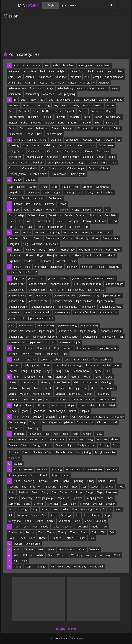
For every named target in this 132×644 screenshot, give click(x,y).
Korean (29, 348)
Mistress (60, 388)
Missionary (103, 394)
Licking (57, 371)
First (11, 227)
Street (54, 515)
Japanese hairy (46, 325)
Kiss (56, 348)
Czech (71, 145)
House (73, 261)
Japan (52, 278)
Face (30, 227)
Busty (95, 128)
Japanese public (17, 342)
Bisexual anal (114, 117)
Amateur (76, 77)
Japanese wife (16, 290)
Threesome (15, 532)
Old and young (85, 422)
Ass (46, 65)
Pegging (87, 434)
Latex (44, 359)
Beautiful (24, 111)
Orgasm (50, 417)
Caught (81, 162)
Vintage (29, 549)
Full (69, 227)
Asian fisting (32, 94)
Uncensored (33, 544)
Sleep (17, 481)
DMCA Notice (76, 638)
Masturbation (62, 382)
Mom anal (14, 399)
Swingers (22, 515)
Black (77, 100)
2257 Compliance (58, 638)
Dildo (55, 187)
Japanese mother (62, 301)
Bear (35, 111)
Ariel (87, 77)
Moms (12, 394)
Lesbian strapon (111, 365)
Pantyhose (35, 434)
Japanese (19, 278)
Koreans (68, 348)
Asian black (58, 83)
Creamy (13, 162)
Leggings (36, 371)
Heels (78, 255)
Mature (75, 377)
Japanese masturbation (22, 331)
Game (26, 238)
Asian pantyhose (59, 71)
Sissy (75, 487)
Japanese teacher (38, 301)
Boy (56, 105)
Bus (42, 100)
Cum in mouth (73, 151)
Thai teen (56, 538)
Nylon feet (57, 405)
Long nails (92, 365)
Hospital (60, 261)
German (39, 232)
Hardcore (30, 261)
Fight (20, 227)
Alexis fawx (68, 65)
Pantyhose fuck (17, 439)
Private (25, 445)
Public (65, 434)
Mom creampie (33, 399)
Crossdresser (106, 145)
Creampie (56, 140)
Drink (81, 192)
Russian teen (95, 469)
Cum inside (103, 151)
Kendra (37, 354)
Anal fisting (15, 83)
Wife (17, 555)
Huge (40, 255)
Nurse (28, 405)
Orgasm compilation (61, 422)
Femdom (51, 210)
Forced (87, 210)
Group (75, 232)
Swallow (23, 492)
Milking (26, 388)
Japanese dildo (42, 312)
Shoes (64, 492)
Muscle (24, 394)
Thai (34, 526)
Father (31, 215)
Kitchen (13, 354)
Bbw (34, 100)
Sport (119, 509)
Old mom (103, 422)
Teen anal (82, 526)
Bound (87, 123)
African (72, 83)
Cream (92, 168)
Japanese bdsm (114, 284)
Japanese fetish (70, 337)
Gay (16, 232)
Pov (62, 439)
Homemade (68, 250)
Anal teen (49, 94)
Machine (13, 388)
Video (82, 549)
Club (113, 162)
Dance (33, 187)
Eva (28, 204)
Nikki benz (42, 405)
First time (95, 215)
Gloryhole (14, 244)
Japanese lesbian (60, 284)
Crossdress (37, 162)
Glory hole (52, 244)
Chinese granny (17, 174)
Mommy (45, 382)
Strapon (13, 498)
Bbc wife (60, 117)
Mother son (90, 382)
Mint (29, 5)
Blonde (106, 128)
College (104, 168)
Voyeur (51, 549)
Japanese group (112, 295)
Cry (43, 168)
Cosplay (32, 140)
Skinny (91, 481)
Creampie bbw (38, 174)
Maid (76, 382)
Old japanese (101, 417)
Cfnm (58, 151)
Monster (60, 394)
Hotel (117, 250)
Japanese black (85, 301)
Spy (24, 487)
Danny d (13, 198)
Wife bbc (28, 555)
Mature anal (108, 388)
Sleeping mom (95, 498)
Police (72, 439)
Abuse (44, 83)
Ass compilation (114, 77)
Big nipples (26, 128)
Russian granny (17, 475)
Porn (115, 445)
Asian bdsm (36, 88)
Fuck (11, 221)
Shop (28, 521)
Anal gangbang (67, 94)
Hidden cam (15, 255)
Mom (17, 377)
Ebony (38, 204)
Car (80, 145)
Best (40, 134)
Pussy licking (83, 452)
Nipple (71, 405)
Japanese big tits (108, 312)
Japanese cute (16, 301)
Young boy (64, 566)
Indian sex (87, 267)
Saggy (90, 492)
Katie (65, 354)
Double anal (55, 198)
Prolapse (102, 439)
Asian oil (30, 77)
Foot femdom (43, 221)
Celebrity (49, 145)
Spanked (78, 498)
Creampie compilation (60, 162)
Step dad (108, 487)
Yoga (28, 566)
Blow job (36, 123)
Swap (35, 492)
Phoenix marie (64, 452)
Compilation (72, 140)
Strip (35, 509)
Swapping (86, 509)
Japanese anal (37, 278)
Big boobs (96, 111)
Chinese (19, 140)
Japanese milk (105, 301)
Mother (87, 377)
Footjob (37, 210)
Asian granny (87, 83)
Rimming (57, 469)
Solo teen (111, 492)
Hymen (98, 250)
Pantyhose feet (87, 445)
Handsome (45, 261)
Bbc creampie (54, 134)
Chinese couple (76, 168)
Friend (113, 221)
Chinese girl (15, 157)
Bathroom (111, 123)
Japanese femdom (84, 312)
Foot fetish (111, 215)
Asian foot (78, 71)
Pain (82, 439)
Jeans (11, 325)
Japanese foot (16, 284)
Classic (89, 151)
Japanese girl (88, 307)
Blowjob (98, 105)
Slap (99, 492)
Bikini (117, 128)
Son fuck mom (92, 515)
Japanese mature (92, 284)
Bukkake (33, 117)
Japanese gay (62, 312)
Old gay (37, 417)
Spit (44, 515)
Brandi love (64, 100)
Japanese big (90, 337)
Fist (108, 210)
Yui (52, 566)
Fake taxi (81, 215)
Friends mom (56, 227)
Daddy (18, 180)
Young (18, 566)
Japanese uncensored (41, 318)
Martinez (62, 399)
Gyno (99, 232)
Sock (27, 504)
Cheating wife (77, 174)
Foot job (73, 221)
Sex (54, 492)
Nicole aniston (87, 405)
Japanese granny (18, 307)
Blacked (103, 100)
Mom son (61, 377)
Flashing (86, 221)
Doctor (21, 187)
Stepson (111, 504)
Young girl (41, 566)
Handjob (30, 250)
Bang (61, 123)
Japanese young (67, 325)
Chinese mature (98, 162)
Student (95, 487)
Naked (73, 411)
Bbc (51, 100)
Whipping (105, 555)
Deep (46, 192)
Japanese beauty (67, 307)
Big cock (70, 111)
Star (65, 504)
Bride (11, 111)
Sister (55, 481)
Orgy (32, 422)
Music (94, 388)
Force (98, 210)
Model (38, 388)
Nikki (112, 405)
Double (66, 187)
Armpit (97, 77)
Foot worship (16, 215)
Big (48, 105)
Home (30, 255)
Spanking (78, 481)
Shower (85, 504)
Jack (121, 337)
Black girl (68, 128)
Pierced (60, 445)
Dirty (90, 192)
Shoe (120, 487)
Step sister (63, 498)
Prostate (13, 452)
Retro (33, 475)
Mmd (98, 377)
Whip (50, 555)
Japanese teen (37, 290)
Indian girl (72, 267)
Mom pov (75, 394)
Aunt (42, 71)
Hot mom (84, 250)
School (64, 487)
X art (25, 561)
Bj (15, 100)
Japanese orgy (88, 331)
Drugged (87, 187)
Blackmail (74, 123)
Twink (12, 538)
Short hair (53, 504)
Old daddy (118, 417)
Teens (51, 532)
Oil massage (33, 428)
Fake (42, 215)
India (28, 267)
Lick (56, 365)
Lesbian (19, 359)
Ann (19, 77)
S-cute (88, 521)
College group (16, 151)
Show (110, 498)
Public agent (49, 439)
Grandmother (110, 238)
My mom (77, 399)
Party (75, 434)
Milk (49, 377)
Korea (18, 348)
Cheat (100, 157)
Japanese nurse (67, 331)
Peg (90, 439)
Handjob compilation (59, 255)
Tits (103, 532)
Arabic (115, 88)
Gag (26, 244)
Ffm (86, 227)
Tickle (95, 526)
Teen (25, 526)
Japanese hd (108, 337)
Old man (64, 417)
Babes (12, 128)
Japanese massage (105, 278)
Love (47, 365)
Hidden (53, 250)
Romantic (42, 469)
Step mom (36, 487)
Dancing (69, 192)
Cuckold (88, 140)
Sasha (65, 509)
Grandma (14, 238)
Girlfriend (37, 244)
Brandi (55, 128)
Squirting (51, 487)
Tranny (62, 532)
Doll (76, 187)
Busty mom (15, 134)
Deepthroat (103, 187)
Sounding (101, 521)
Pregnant (19, 434)
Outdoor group (17, 422)
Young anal (96, 566)
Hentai (18, 250)
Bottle (87, 117)
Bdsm (24, 100)
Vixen (40, 549)
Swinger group (44, 498)
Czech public (56, 168)
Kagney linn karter (107, 348)
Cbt (98, 140)
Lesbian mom (81, 371)
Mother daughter (42, 394)
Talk (112, 532)
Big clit (110, 111)
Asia (11, 77)
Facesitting (55, 215)
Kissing (25, 354)
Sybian (35, 515)
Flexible (60, 221)
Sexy (74, 504)
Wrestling (77, 555)
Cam (61, 145)
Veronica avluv (67, 549)
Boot (86, 105)
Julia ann (64, 278)
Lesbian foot (72, 359)
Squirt (102, 481)
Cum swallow (58, 174)
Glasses (68, 238)
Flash (28, 221)
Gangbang (54, 232)
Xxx (16, 561)
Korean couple (85, 348)
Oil (74, 417)
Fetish (68, 215)
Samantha (14, 504)
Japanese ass (26, 325)
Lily (67, 371)
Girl (65, 232)
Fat (20, 221)
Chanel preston (70, 157)
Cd (119, 140)
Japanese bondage (19, 312)
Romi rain (112, 469)
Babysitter (42, 128)
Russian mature (60, 475)
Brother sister (16, 117)
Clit (49, 151)
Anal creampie (96, 71)
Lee (108, 371)
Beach (66, 105)
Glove (95, 238)
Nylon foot (39, 411)
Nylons (24, 411)
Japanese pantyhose (20, 295)
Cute (25, 145)
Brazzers (13, 105)
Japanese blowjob (70, 342)
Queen (18, 464)
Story (45, 492)
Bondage (117, 100)
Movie (109, 377)
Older (42, 422)
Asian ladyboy (65, 88)
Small (11, 492)
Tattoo (69, 538)
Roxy (17, 469)
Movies (88, 394)
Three (74, 532)
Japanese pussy (89, 325)
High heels (14, 261)
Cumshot (52, 157)
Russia (69, 469)
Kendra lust (44, 348)
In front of (31, 272)
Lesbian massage (72, 365)
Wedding (91, 555)
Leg (47, 371)
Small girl (66, 515)
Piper (71, 445)
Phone (114, 439)
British (29, 134)
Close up (88, 157)
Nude (102, 405)
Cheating (13, 145)
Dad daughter (105, 192)
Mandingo (106, 382)
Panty (48, 445)
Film (78, 227)
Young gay (80, 566)
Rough (44, 475)
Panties (13, 445)
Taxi (104, 526)
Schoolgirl (23, 509)
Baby (76, 105)
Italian (100, 267)
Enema (18, 204)
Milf (41, 377)
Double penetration (33, 198)
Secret (51, 521)
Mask (48, 388)
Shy (78, 515)
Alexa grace (85, 65)
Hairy (42, 250)
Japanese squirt (39, 342)
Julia (76, 284)
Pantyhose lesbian (105, 452)
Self (11, 515)
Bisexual (47, 117)
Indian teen (56, 267)
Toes (22, 538)
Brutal (98, 123)
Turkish (81, 538)
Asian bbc (104, 83)
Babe (24, 123)
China (43, 140)
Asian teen (45, 77)
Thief (32, 538)
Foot (17, 210)
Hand (98, 255)
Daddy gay (33, 192)
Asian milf (31, 83)
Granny (27, 232)
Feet (26, 210)
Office (25, 417)
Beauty (82, 111)
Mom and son (28, 382)
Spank (65, 481)
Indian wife (15, 272)
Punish (26, 452)
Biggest (13, 123)
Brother (46, 111)
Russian (28, 469)
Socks (77, 521)
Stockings (77, 492)
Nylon (17, 405)
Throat (43, 538)
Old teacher (15, 428)
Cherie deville (30, 168)
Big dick (50, 123)
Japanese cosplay (89, 295)
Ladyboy (56, 359)
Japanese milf (56, 290)
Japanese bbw (76, 290)
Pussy (99, 434)
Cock (24, 162)
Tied (41, 532)
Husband (110, 255)
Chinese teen (36, 151)
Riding (80, 469)
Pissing (34, 439)
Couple (112, 157)
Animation (30, 71)
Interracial (40, 267)
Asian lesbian (116, 71)
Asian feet (61, 77)
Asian (26, 65)
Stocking (13, 487)
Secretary (27, 498)
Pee (55, 434)
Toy (92, 538)
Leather (13, 371)
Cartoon (109, 140)
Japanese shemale (65, 295)
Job (54, 342)
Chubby (90, 145)
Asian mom (15, 94)
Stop (107, 515)
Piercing (104, 445)
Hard (88, 255)
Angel (50, 88)
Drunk (44, 187)
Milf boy (90, 399)
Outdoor (84, 417)
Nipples (85, 411)
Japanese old (43, 295)
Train (94, 532)
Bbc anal (82, 128)
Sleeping (29, 481)
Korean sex (51, 354)
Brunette (74, 117)
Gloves (38, 238)
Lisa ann (32, 359)
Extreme (50, 204)
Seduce (39, 521)
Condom (13, 168)
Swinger (98, 504)
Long (24, 371)
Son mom (64, 521)
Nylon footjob (57, 411)
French (40, 227)
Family (64, 210)
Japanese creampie (110, 307)
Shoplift (100, 509)
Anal (17, 65)
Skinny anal (15, 521)
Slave (112, 481)
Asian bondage (86, 88)
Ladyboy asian (32, 365)
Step (84, 487)
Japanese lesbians (111, 331)
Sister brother (49, 509)
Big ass (27, 105)
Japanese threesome (45, 337)
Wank (117, 555)
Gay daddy (82, 238)
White (40, 555)
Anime (37, 65)
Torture (30, 532)
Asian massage (17, 88)
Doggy (57, 192)
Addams (103, 88)
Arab (55, 65)
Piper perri (14, 458)
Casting (36, 145)
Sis (110, 509)
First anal (100, 221)
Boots (38, 105)
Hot (108, 250)
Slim (74, 509)
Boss (58, 111)
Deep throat (15, 192)
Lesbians (106, 359)
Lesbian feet (90, 359)
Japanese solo (96, 290)
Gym (108, 232)
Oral (114, 422)
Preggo (37, 445)
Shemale (43, 481)
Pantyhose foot (43, 452)
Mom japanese (78, 388)
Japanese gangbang (43, 307)
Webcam (62, 555)
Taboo (45, 526)
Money (12, 382)
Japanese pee (47, 331)
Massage (29, 377)
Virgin (17, 549)
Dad (11, 187)
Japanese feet (16, 318)
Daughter (31, 180)
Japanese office (37, 284)
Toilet (56, 526)
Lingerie (97, 371)
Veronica (94, 549)
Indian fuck (114, 267)
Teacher (68, 526)
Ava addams (103, 65)
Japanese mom (81, 278)
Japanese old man (19, 337)
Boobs (98, 117)
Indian (18, 267)
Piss (47, 434)
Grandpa (87, 232)
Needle (12, 411)
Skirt (11, 509)
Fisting (75, 210)
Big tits (110, 105)
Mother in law (107, 399)
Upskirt (18, 544)
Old (16, 417)
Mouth (49, 399)
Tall (16, 526)
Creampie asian (34, 157)
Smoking (38, 504)
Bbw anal (89, 100)
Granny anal (52, 238)
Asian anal (14, 71)
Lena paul (14, 365)
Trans (84, 532)
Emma (62, 204)
